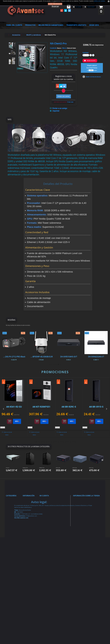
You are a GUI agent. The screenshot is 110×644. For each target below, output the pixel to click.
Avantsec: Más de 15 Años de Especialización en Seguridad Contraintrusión (30, 596)
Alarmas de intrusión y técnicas (12, 513)
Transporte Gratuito (76, 25)
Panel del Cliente (14, 25)
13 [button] (55, 442)
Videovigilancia (13, 506)
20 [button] (67, 442)
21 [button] (69, 442)
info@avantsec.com (84, 512)
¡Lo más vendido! (31, 510)
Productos (30, 25)
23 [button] (72, 442)
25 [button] (76, 442)
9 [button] (48, 442)
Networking (12, 519)
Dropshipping (29, 549)
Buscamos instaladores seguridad (29, 556)
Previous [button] (3, 346)
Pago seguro (29, 521)
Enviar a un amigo (60, 108)
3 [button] (57, 364)
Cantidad (85, 53)
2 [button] (58, 364)
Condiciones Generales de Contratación (29, 543)
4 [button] (55, 364)
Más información (57, 4)
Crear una (70, 102)
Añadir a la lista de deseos (93, 77)
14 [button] (57, 442)
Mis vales (45, 528)
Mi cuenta (44, 496)
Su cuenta (78, 7)
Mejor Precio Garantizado (51, 25)
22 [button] (70, 442)
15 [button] (58, 442)
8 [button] (46, 442)
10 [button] (50, 442)
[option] (96, 346)
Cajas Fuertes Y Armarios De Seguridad (13, 602)
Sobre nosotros (30, 525)
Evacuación (12, 609)
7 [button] (50, 364)
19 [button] (65, 442)
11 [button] (52, 442)
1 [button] (60, 364)
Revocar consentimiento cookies (30, 578)
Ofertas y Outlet (13, 584)
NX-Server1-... (8, 468)
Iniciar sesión (91, 7)
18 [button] (64, 442)
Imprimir (56, 111)
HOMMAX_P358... (25, 468)
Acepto (50, 4)
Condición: (53, 48)
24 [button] (74, 442)
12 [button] (53, 442)
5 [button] (53, 364)
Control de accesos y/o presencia (12, 532)
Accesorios (12, 569)
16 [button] (60, 442)
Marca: (65, 48)
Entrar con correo (64, 96)
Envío (26, 536)
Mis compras (46, 499)
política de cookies (99, 1)
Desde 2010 (94, 25)
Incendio (11, 580)
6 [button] (52, 364)
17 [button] (62, 442)
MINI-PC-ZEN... (58, 468)
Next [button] (107, 346)
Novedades (28, 506)
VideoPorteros (13, 539)
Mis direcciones (47, 517)
